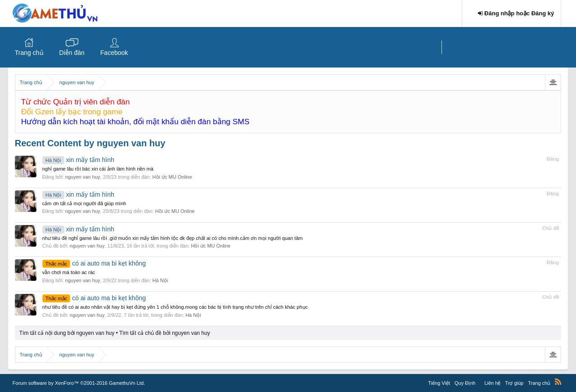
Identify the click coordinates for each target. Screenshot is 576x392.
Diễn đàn (72, 53)
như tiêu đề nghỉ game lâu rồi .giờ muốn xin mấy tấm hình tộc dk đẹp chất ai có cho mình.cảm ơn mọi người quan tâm (173, 238)
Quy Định (465, 383)
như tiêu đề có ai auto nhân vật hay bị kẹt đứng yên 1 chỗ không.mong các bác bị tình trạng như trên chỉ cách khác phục (175, 307)
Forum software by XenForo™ (79, 383)
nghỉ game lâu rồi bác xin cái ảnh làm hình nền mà (98, 169)
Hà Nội (160, 280)
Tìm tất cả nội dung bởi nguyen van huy (67, 333)
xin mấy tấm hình (78, 160)
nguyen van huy (83, 177)
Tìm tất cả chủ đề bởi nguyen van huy (165, 333)
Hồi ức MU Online (172, 177)
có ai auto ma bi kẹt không (94, 263)
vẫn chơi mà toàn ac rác (69, 272)
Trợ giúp (514, 383)
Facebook (114, 53)
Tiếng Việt (439, 383)
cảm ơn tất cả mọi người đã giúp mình (84, 203)
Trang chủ (29, 53)
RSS (558, 382)
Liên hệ (492, 383)
